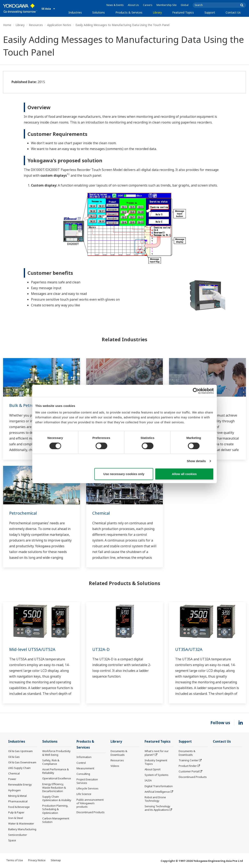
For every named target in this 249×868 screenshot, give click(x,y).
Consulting (83, 774)
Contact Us (233, 12)
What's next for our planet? (157, 753)
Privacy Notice (37, 860)
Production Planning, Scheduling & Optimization (55, 809)
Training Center (188, 760)
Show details (196, 461)
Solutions (99, 12)
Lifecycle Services (87, 788)
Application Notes (59, 25)
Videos (115, 766)
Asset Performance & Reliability (55, 771)
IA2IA (148, 780)
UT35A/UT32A (189, 649)
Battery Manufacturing (22, 829)
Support (210, 12)
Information (84, 757)
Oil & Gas (14, 757)
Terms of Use (15, 860)
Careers (148, 5)
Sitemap (56, 860)
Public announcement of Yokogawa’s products (90, 803)
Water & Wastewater (21, 823)
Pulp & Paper (16, 812)
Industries (75, 12)
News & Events (115, 5)
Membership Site (167, 5)
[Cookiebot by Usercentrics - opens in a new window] (196, 391)
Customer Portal (189, 771)
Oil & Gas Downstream (22, 762)
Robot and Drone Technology (155, 799)
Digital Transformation (159, 786)
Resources (36, 25)
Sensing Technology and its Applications (157, 808)
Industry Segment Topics (156, 762)
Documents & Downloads (119, 753)
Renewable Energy (20, 784)
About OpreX (153, 769)
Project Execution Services (87, 781)
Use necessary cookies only (124, 474)
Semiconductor (18, 835)
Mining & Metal (17, 796)
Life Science (84, 794)
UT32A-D (101, 649)
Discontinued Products (91, 812)
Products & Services (129, 12)
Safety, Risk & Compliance (51, 762)
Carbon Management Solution (56, 820)
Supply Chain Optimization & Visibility (57, 798)
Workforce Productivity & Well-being (56, 753)
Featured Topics (183, 12)
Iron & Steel (16, 818)
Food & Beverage (19, 807)
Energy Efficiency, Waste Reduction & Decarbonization (54, 788)
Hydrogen (14, 790)
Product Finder (188, 766)
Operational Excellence (57, 778)
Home (7, 25)
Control (81, 763)
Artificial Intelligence (157, 792)
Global (185, 5)
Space (12, 840)
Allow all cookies (184, 474)
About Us (133, 5)
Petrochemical (23, 513)
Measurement (85, 768)
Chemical (101, 513)
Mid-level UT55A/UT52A (32, 649)
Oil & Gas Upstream (20, 751)
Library (157, 12)
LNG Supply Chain (19, 768)
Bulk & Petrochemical (30, 405)
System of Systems (156, 775)
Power (12, 779)
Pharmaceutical (18, 801)
